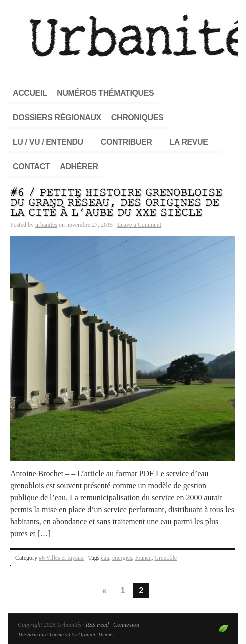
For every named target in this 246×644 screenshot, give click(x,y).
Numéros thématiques (105, 93)
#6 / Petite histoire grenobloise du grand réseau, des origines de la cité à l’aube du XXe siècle (116, 203)
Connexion (126, 625)
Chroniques (137, 118)
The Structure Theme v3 (44, 634)
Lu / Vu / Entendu (48, 142)
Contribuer (127, 142)
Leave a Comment (139, 225)
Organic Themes (97, 634)
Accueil (30, 93)
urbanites (46, 225)
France (144, 558)
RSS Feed (97, 625)
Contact (31, 167)
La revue (189, 142)
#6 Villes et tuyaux (61, 558)
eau (105, 558)
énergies (122, 558)
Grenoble (166, 558)
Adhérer (79, 167)
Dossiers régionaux (57, 118)
